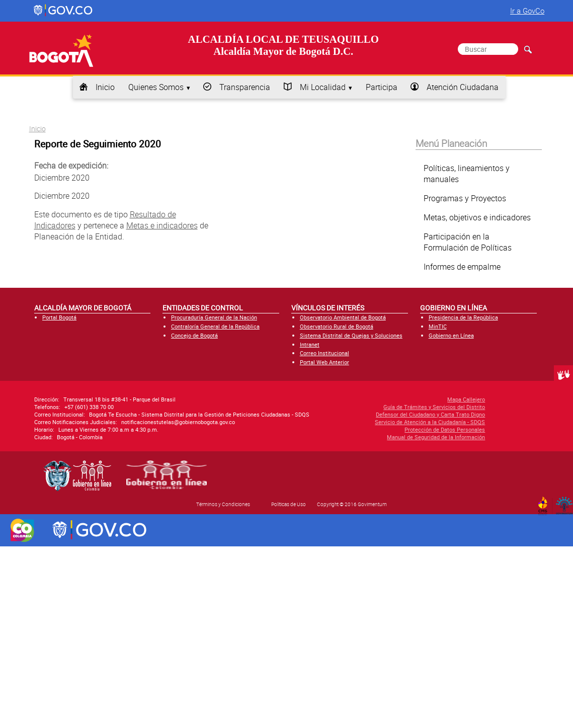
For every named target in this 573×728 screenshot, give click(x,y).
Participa (382, 87)
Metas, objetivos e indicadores (477, 217)
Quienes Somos (156, 87)
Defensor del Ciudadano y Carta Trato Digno (381, 414)
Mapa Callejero (416, 399)
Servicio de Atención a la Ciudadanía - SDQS (380, 422)
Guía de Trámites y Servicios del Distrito (384, 407)
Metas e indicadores (162, 225)
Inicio (105, 87)
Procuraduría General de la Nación (214, 317)
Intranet (310, 344)
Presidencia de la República (463, 317)
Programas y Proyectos (465, 198)
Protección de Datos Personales (395, 429)
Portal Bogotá (59, 317)
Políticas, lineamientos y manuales (467, 174)
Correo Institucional (324, 353)
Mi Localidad (323, 87)
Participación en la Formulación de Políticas (468, 242)
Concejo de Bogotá (194, 335)
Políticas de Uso (289, 504)
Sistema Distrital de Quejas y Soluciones (351, 335)
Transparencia (245, 87)
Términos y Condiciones (223, 504)
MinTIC (438, 326)
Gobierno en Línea (451, 335)
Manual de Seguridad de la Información (386, 437)
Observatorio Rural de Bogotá (337, 326)
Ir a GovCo (527, 11)
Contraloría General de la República (215, 326)
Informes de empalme (462, 267)
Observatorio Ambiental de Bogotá (343, 317)
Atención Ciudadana (463, 87)
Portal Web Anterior (324, 362)
